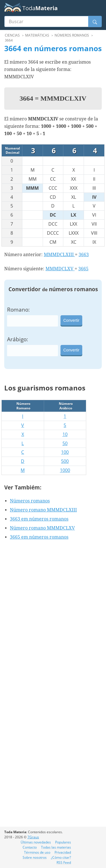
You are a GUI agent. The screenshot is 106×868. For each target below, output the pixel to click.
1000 (65, 470)
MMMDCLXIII (59, 255)
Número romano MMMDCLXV (42, 528)
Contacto (30, 847)
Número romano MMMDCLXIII (43, 510)
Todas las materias (56, 847)
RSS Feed (64, 862)
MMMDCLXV (60, 269)
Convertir (71, 320)
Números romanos (30, 501)
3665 (83, 269)
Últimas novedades (36, 842)
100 (65, 452)
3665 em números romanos (39, 537)
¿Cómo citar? (61, 857)
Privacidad (63, 852)
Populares (63, 842)
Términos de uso (37, 852)
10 (65, 434)
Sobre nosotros (35, 857)
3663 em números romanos (39, 519)
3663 (84, 255)
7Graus (33, 837)
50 (65, 443)
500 (65, 461)
